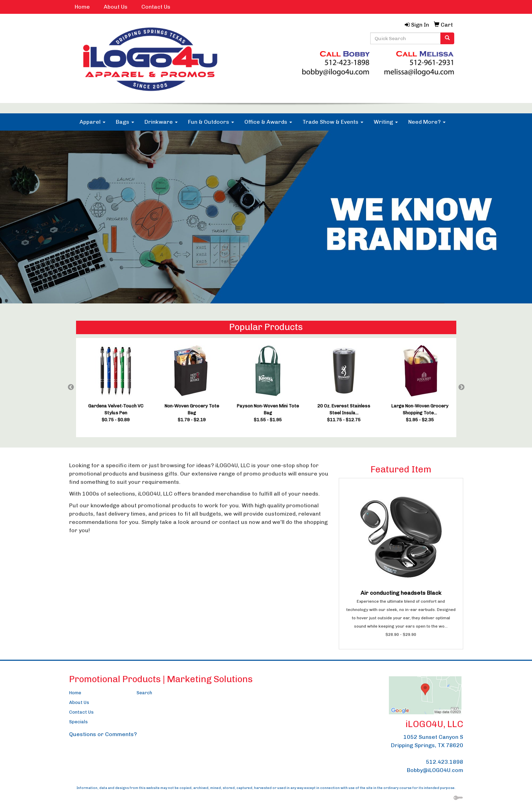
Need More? (427, 122)
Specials (78, 722)
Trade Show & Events (333, 122)
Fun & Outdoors (211, 122)
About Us (116, 7)
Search (144, 693)
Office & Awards (268, 122)
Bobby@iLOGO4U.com (435, 770)
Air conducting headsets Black (401, 593)
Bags (125, 122)
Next (461, 387)
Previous (71, 387)
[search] (447, 38)
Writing (386, 122)
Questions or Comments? (103, 734)
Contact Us (156, 7)
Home (82, 7)
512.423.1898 (445, 762)
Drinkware (161, 122)
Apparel (92, 122)
